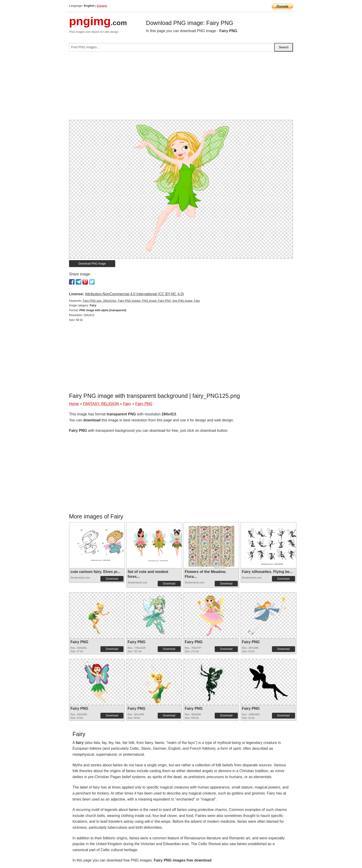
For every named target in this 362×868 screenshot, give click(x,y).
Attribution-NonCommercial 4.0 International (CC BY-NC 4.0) (134, 294)
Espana (102, 6)
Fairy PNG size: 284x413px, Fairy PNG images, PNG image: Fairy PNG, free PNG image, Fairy (141, 301)
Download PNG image (92, 264)
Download (112, 579)
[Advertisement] (181, 88)
